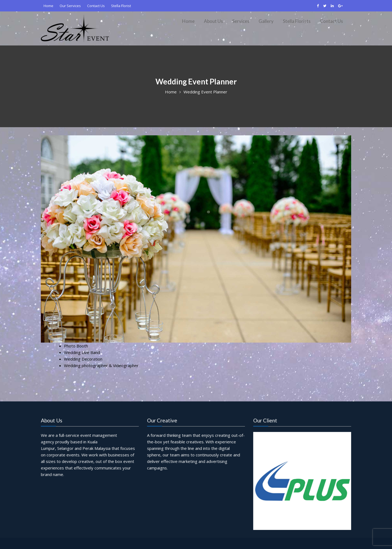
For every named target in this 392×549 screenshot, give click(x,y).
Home (48, 6)
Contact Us (96, 6)
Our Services (70, 6)
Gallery (266, 21)
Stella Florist (121, 6)
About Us (213, 21)
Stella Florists (297, 21)
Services (241, 21)
